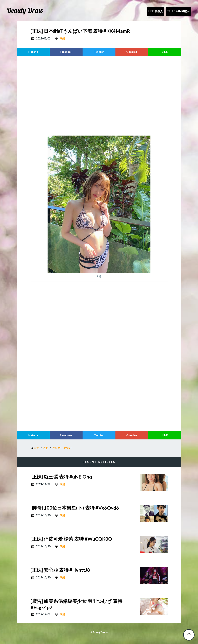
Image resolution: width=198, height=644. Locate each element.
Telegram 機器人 (179, 11)
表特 (63, 38)
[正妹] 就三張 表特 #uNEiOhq (61, 477)
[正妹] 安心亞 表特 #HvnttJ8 (60, 570)
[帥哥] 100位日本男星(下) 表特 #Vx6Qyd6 (75, 508)
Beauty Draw (25, 10)
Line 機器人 (156, 11)
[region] (99, 93)
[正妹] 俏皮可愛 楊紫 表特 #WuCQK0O (71, 539)
